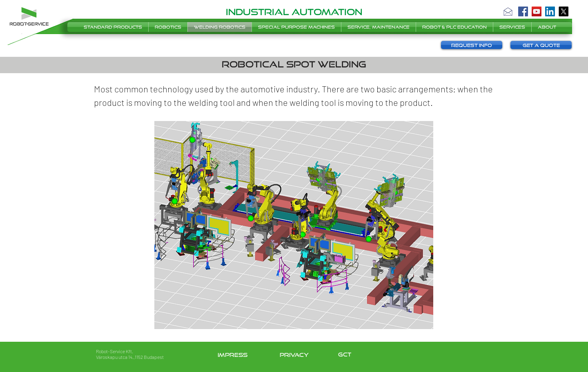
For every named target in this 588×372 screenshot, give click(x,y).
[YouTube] (537, 11)
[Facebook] (523, 11)
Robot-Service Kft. (115, 351)
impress (233, 355)
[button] (508, 11)
